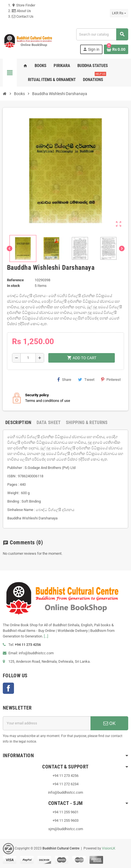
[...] (46, 636)
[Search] (102, 34)
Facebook (8, 688)
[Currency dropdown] (119, 13)
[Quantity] (28, 358)
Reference (15, 280)
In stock (13, 286)
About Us (21, 11)
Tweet (86, 379)
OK (109, 723)
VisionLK (109, 848)
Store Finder (23, 5)
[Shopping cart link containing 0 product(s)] (116, 49)
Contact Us (23, 16)
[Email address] (47, 723)
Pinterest (111, 379)
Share (64, 379)
